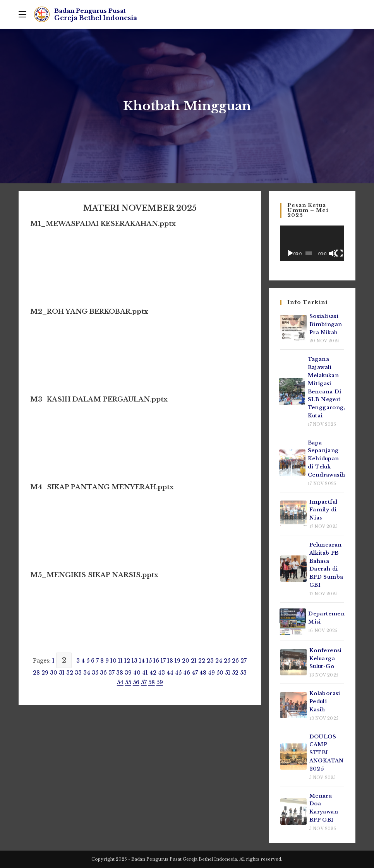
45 (178, 673)
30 (54, 673)
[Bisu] (333, 253)
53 (243, 673)
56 (136, 682)
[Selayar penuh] (339, 253)
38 (120, 673)
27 (244, 661)
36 (103, 673)
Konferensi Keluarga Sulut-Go (326, 659)
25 (227, 661)
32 (70, 673)
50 (220, 673)
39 (128, 673)
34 (87, 673)
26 (235, 661)
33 (78, 673)
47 (195, 673)
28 (36, 673)
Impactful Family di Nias (323, 510)
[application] (312, 243)
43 (161, 673)
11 (120, 661)
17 (163, 661)
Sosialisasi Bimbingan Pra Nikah (326, 324)
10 (113, 661)
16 (156, 661)
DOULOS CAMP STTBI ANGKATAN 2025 (327, 753)
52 (235, 673)
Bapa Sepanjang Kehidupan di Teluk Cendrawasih (326, 459)
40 (137, 673)
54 (120, 682)
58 (152, 682)
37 (112, 673)
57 (144, 682)
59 (160, 682)
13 (135, 661)
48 (203, 673)
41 (145, 673)
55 (128, 682)
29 (45, 673)
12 (127, 661)
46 (187, 673)
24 (219, 661)
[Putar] (290, 253)
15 (149, 661)
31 (62, 673)
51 (228, 673)
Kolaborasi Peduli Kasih (325, 701)
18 (170, 661)
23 (210, 661)
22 (202, 661)
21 (194, 661)
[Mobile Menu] (22, 14)
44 (170, 673)
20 (186, 661)
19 (178, 661)
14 (142, 661)
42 (153, 673)
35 (95, 673)
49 (211, 673)
